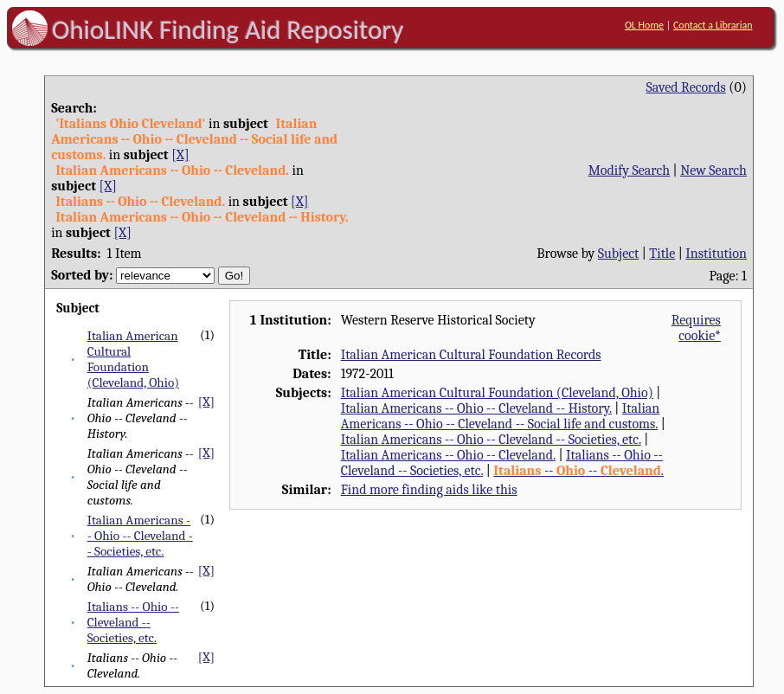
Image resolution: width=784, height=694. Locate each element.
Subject (618, 254)
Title (662, 254)
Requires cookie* (696, 328)
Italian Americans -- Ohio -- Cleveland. (448, 455)
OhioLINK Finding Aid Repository (228, 29)
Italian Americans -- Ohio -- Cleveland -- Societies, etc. (140, 536)
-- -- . (578, 471)
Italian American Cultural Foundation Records (471, 355)
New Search (713, 170)
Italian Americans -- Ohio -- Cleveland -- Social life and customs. (501, 416)
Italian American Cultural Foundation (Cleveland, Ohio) (133, 359)
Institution (716, 254)
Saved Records (686, 87)
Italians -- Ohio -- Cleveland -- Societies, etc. (133, 622)
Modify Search (629, 170)
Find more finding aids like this (429, 490)
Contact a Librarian (713, 25)
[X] (180, 155)
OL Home (644, 25)
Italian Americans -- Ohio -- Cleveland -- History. (476, 408)
